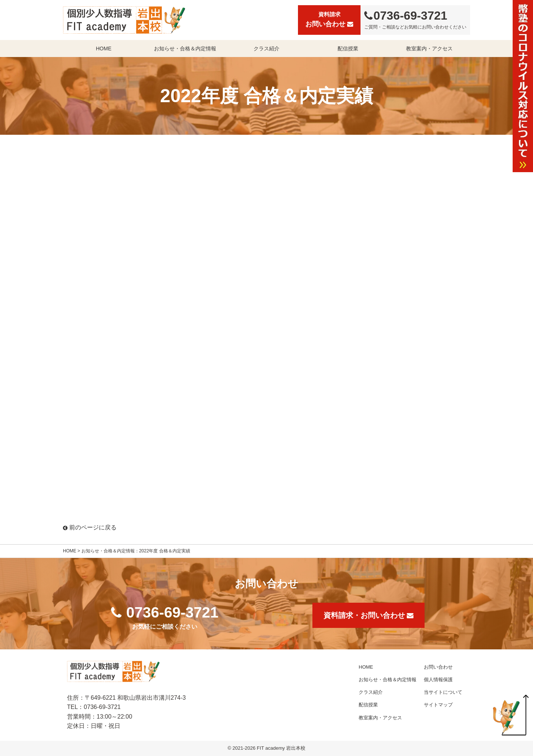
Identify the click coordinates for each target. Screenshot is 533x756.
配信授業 (348, 48)
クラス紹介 (266, 48)
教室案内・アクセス (429, 48)
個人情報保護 (438, 680)
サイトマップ (438, 705)
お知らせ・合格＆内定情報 (185, 48)
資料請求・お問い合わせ (368, 615)
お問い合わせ (329, 19)
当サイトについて (443, 692)
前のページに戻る (90, 527)
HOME (104, 48)
